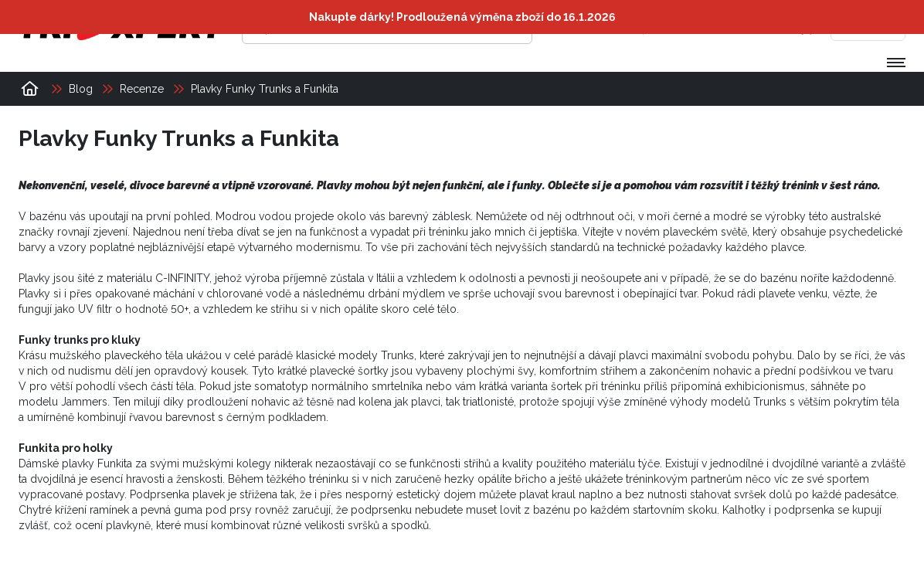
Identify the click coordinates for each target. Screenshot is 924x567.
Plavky (34, 294)
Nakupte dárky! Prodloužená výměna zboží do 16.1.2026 (462, 17)
